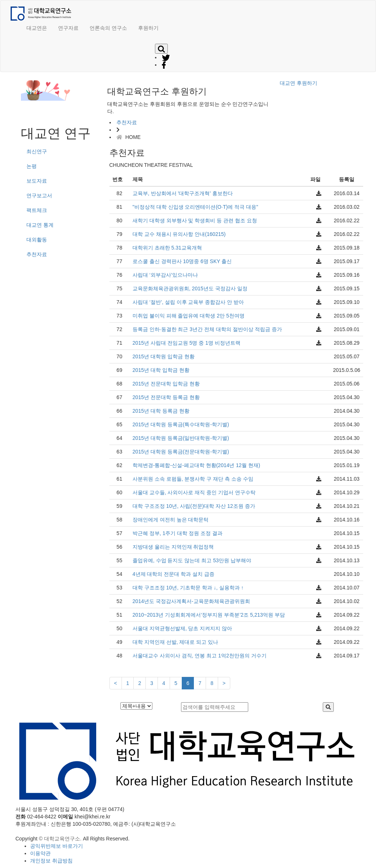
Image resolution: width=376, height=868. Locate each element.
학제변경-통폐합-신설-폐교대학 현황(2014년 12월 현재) (196, 465)
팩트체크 (37, 210)
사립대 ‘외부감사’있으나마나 (165, 275)
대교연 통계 (40, 225)
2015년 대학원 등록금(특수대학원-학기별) (181, 424)
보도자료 (37, 181)
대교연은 (37, 28)
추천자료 (37, 254)
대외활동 (37, 240)
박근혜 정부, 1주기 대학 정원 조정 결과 (178, 533)
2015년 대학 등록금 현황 (161, 411)
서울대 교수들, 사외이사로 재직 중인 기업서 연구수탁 (194, 492)
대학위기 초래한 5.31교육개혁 (167, 248)
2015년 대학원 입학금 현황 (164, 356)
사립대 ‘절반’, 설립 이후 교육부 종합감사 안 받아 (188, 302)
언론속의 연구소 (108, 28)
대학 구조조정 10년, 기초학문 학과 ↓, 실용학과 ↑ (188, 588)
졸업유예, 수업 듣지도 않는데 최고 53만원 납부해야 (192, 560)
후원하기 (148, 28)
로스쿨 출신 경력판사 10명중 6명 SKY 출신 (182, 261)
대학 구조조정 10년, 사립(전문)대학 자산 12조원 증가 (194, 506)
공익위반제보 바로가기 (57, 846)
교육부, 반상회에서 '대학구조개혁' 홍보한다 (183, 193)
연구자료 (68, 28)
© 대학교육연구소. (60, 839)
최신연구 (37, 151)
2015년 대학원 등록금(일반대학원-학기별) (181, 438)
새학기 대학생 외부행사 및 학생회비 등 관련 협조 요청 (195, 220)
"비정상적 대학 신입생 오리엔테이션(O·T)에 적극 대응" (195, 207)
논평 (32, 166)
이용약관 (40, 853)
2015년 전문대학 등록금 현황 (166, 397)
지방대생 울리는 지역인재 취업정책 (173, 547)
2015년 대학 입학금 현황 (161, 370)
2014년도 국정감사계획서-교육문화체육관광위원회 (191, 601)
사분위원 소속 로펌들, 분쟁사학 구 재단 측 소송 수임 (193, 479)
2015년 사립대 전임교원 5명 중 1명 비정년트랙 (187, 343)
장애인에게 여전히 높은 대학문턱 (171, 520)
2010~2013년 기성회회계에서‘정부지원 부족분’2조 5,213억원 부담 (209, 615)
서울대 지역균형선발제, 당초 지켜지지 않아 (182, 628)
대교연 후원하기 (299, 83)
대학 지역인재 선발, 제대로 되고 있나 (175, 642)
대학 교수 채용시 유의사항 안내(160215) (179, 234)
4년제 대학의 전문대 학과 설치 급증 (173, 574)
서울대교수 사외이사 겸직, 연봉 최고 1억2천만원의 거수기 (200, 656)
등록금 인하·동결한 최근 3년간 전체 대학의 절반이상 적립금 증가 (207, 329)
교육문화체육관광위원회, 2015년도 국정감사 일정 (190, 288)
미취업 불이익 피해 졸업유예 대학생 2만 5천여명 (189, 316)
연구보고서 (39, 196)
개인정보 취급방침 (51, 861)
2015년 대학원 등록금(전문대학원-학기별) (181, 452)
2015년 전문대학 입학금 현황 (166, 384)
